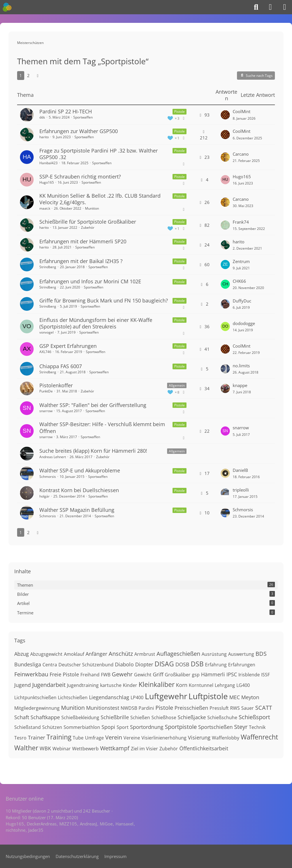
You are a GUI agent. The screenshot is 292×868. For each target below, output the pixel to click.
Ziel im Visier (144, 749)
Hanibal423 (48, 163)
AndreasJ (88, 824)
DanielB (240, 470)
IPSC (232, 674)
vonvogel (46, 332)
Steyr (241, 727)
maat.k (45, 208)
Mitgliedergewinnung (37, 708)
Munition (92, 208)
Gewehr (122, 674)
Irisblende (249, 675)
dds (42, 117)
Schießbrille (115, 717)
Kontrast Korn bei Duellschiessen (79, 490)
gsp (196, 675)
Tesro (20, 738)
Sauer (248, 708)
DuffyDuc (242, 301)
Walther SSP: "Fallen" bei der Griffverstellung (93, 405)
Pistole (164, 708)
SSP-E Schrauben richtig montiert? (80, 177)
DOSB (182, 664)
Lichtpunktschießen (35, 697)
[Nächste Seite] (38, 75)
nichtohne (16, 830)
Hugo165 (47, 182)
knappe (240, 385)
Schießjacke (192, 717)
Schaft (22, 717)
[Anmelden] (270, 7)
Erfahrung (216, 665)
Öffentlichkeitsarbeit (204, 748)
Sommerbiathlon (82, 727)
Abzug (22, 654)
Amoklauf (74, 654)
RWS (235, 708)
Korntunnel (201, 685)
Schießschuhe (222, 717)
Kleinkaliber (157, 684)
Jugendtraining (83, 685)
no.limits (241, 366)
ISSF (265, 675)
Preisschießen (191, 708)
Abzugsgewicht (46, 654)
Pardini (146, 708)
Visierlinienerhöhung (164, 738)
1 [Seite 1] (21, 75)
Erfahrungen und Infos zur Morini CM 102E (90, 281)
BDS (261, 654)
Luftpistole (208, 696)
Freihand (90, 675)
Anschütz (121, 654)
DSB (197, 664)
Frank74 (241, 222)
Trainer (36, 737)
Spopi (108, 727)
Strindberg (48, 267)
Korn (182, 685)
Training (59, 737)
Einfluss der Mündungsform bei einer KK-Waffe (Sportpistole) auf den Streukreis (96, 323)
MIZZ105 (68, 824)
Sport (123, 727)
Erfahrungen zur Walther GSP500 (79, 131)
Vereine (132, 738)
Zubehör (88, 227)
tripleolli (241, 490)
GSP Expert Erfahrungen (68, 346)
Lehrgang (225, 685)
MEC (235, 697)
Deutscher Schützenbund (86, 665)
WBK (45, 748)
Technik (257, 727)
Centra (50, 665)
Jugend (23, 685)
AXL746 (45, 352)
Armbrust (145, 654)
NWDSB (129, 708)
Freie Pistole (64, 674)
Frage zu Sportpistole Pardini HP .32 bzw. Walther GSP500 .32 (99, 154)
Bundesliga (28, 664)
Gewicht (143, 675)
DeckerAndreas (42, 824)
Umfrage (94, 738)
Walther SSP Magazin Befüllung (77, 510)
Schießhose (164, 717)
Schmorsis (48, 477)
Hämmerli (213, 674)
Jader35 (36, 830)
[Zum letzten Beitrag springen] (225, 115)
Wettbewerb (85, 749)
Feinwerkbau (31, 674)
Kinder (130, 685)
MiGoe (106, 824)
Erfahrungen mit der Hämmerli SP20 (83, 241)
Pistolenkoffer (56, 385)
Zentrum (241, 261)
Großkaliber (178, 675)
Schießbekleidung (80, 717)
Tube (78, 738)
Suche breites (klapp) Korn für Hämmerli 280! (93, 451)
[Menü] (285, 7)
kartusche (111, 685)
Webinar (62, 749)
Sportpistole (181, 727)
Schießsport (254, 717)
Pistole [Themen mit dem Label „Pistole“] (180, 112)
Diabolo (124, 664)
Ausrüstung (214, 654)
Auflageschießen (178, 654)
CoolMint (242, 111)
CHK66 (239, 281)
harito (44, 137)
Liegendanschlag (109, 697)
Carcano (241, 154)
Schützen (52, 727)
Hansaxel (124, 824)
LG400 (243, 685)
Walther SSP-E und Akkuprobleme (80, 470)
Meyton (250, 697)
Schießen (140, 717)
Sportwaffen (83, 117)
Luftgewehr (166, 696)
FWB (106, 675)
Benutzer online (25, 799)
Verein (114, 737)
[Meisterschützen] (7, 7)
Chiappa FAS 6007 (61, 366)
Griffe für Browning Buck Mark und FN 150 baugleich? (104, 300)
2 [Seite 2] (28, 75)
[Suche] (256, 7)
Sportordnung (147, 727)
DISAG (164, 664)
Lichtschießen (73, 697)
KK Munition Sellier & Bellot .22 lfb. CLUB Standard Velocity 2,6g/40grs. (100, 199)
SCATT (264, 708)
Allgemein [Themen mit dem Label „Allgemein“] (177, 385)
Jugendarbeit (49, 685)
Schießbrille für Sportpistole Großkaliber (88, 222)
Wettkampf (115, 748)
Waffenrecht (259, 737)
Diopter (144, 664)
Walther (26, 748)
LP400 (137, 697)
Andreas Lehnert (53, 457)
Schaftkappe (45, 717)
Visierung (199, 737)
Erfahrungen (242, 665)
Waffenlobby (226, 738)
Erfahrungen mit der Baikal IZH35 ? (81, 261)
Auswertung (241, 654)
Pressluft (219, 708)
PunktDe (46, 391)
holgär (44, 496)
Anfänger (96, 654)
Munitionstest (103, 708)
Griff (158, 674)
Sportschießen (215, 727)
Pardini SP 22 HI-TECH (66, 111)
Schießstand (28, 727)
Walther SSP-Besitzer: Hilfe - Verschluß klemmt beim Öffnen (102, 427)
